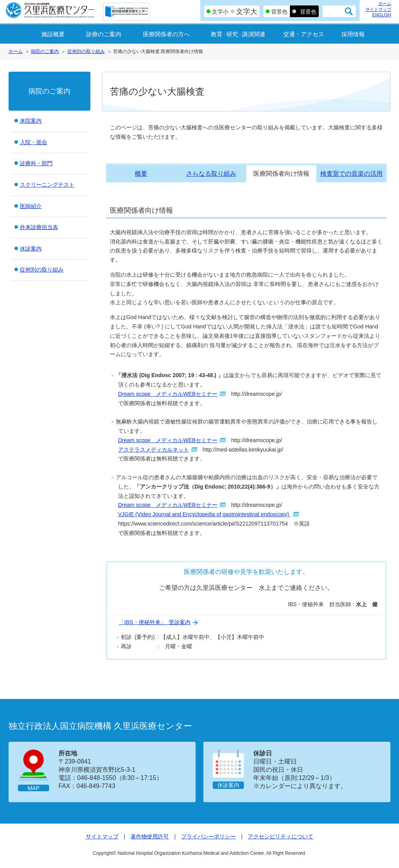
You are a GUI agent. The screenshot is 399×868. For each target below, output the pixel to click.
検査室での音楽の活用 (351, 174)
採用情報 (353, 34)
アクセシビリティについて (281, 836)
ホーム (385, 4)
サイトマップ (378, 9)
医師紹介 (31, 206)
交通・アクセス (304, 34)
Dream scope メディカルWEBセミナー (168, 394)
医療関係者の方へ (166, 34)
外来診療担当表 (39, 227)
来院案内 (31, 121)
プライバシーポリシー (208, 836)
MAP (34, 788)
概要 (141, 174)
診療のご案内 (104, 34)
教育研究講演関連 (238, 34)
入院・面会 (34, 142)
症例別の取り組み (86, 51)
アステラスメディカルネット (154, 450)
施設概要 (53, 34)
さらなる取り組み (211, 174)
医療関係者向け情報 (281, 174)
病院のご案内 (45, 51)
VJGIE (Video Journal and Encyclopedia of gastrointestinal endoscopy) (204, 514)
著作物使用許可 (150, 836)
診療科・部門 (36, 163)
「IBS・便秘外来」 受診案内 (155, 622)
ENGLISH (381, 15)
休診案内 (31, 249)
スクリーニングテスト (47, 185)
